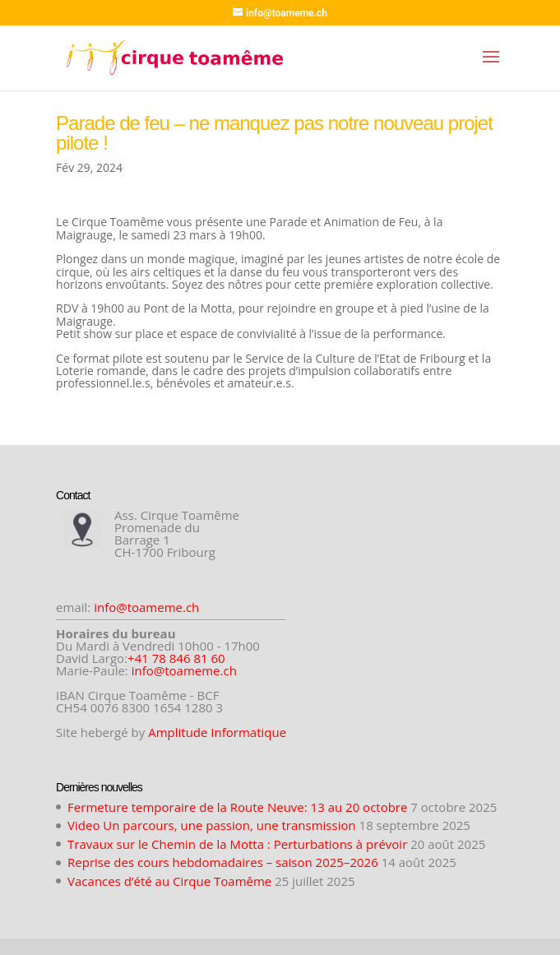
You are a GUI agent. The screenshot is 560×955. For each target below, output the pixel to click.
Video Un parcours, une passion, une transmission (212, 825)
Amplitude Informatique (217, 732)
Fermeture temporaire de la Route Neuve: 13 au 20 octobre (237, 807)
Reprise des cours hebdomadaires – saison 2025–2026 (223, 862)
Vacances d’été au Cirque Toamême (169, 881)
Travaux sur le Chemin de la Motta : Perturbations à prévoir (237, 844)
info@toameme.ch (146, 607)
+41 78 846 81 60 (176, 658)
